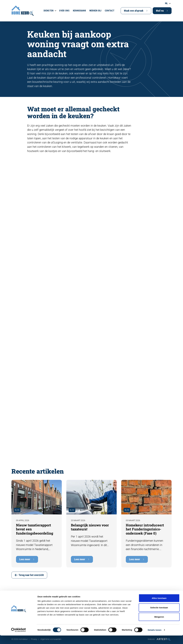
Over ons (64, 11)
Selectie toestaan (159, 616)
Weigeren (159, 625)
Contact (110, 11)
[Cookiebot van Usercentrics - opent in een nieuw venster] (19, 638)
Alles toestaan (159, 607)
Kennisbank (79, 11)
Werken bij (95, 11)
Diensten (49, 11)
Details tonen (154, 638)
